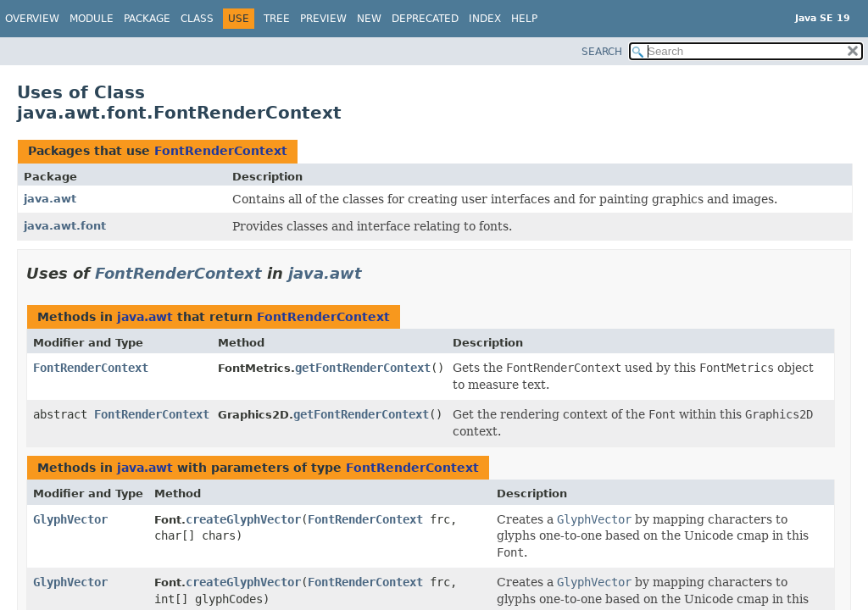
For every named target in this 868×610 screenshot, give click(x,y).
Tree (277, 19)
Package (147, 19)
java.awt (50, 199)
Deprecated (425, 19)
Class (197, 19)
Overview (32, 19)
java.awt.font (65, 226)
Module (92, 19)
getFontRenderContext (363, 368)
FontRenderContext (221, 151)
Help (524, 19)
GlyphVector (70, 519)
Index (485, 19)
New (369, 19)
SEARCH (602, 52)
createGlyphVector (243, 519)
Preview (323, 19)
